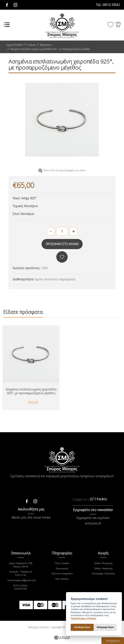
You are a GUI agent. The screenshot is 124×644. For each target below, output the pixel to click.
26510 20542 (108, 5)
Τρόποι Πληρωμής (103, 563)
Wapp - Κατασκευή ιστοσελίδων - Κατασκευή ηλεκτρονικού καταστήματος (62, 638)
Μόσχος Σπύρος (62, 26)
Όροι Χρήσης (62, 579)
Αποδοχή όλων (82, 627)
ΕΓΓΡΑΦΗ (98, 499)
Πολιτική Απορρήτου (62, 573)
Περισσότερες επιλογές (83, 618)
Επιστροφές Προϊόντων (103, 573)
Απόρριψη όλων (105, 627)
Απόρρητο (113, 641)
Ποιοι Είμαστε (62, 563)
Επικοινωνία (62, 568)
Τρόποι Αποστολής (103, 568)
